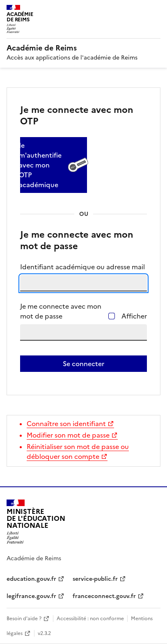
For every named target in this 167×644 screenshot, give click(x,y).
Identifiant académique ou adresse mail (82, 267)
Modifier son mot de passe (68, 435)
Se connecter (83, 364)
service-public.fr (95, 579)
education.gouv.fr (31, 579)
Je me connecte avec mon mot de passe (61, 311)
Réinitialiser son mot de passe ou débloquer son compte (78, 451)
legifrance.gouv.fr (31, 596)
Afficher (134, 316)
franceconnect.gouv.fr (104, 596)
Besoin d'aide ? (24, 619)
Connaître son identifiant (66, 424)
